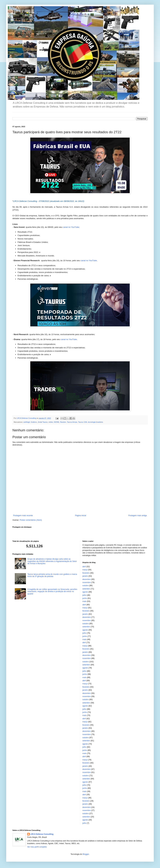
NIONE (57, 422)
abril (84, 567)
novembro (87, 582)
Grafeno (34, 422)
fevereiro (86, 573)
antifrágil (27, 422)
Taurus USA (83, 422)
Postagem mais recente (23, 516)
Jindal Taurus (43, 422)
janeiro (85, 576)
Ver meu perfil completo (37, 847)
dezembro (87, 579)
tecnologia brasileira (95, 422)
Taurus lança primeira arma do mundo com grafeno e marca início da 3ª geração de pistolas (52, 575)
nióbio (51, 422)
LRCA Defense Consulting (42, 834)
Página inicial (81, 516)
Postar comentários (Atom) (31, 520)
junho (85, 598)
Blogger (86, 854)
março (85, 570)
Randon (63, 422)
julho (84, 595)
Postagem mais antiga (138, 516)
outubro (86, 586)
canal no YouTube (71, 227)
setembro (86, 589)
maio (85, 601)
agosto (85, 592)
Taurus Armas (72, 422)
